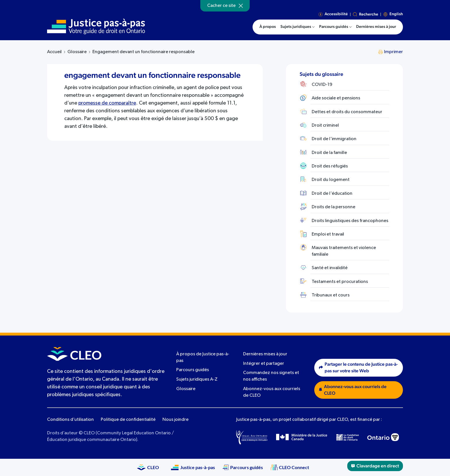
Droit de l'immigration (334, 139)
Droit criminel (325, 126)
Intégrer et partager (264, 364)
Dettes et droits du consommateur (347, 112)
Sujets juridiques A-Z (197, 379)
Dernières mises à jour (265, 354)
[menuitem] (297, 27)
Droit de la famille (329, 153)
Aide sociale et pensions (336, 98)
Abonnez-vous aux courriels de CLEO (353, 390)
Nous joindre (175, 420)
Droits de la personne (333, 207)
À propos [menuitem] (268, 27)
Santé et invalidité (330, 268)
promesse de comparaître (107, 103)
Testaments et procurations (340, 282)
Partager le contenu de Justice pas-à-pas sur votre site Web (358, 368)
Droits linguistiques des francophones (350, 221)
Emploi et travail (328, 234)
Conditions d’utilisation (70, 420)
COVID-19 (322, 85)
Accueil (54, 52)
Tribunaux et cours (331, 295)
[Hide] (241, 6)
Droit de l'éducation (332, 194)
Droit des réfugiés (330, 166)
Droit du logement (331, 180)
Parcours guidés (193, 370)
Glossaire (77, 52)
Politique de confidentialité (128, 420)
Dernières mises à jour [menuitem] (376, 27)
